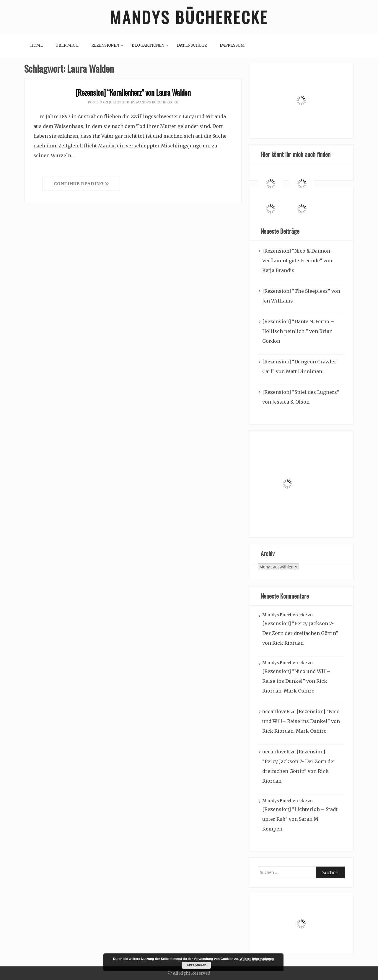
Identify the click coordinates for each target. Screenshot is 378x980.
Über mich (67, 45)
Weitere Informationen (257, 959)
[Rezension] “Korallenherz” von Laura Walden (133, 92)
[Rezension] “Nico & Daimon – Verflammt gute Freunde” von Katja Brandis (299, 261)
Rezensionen (105, 45)
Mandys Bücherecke (189, 17)
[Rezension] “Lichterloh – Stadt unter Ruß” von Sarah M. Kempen (300, 819)
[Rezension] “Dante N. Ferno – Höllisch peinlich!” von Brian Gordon (298, 331)
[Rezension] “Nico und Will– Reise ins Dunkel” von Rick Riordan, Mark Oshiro (296, 681)
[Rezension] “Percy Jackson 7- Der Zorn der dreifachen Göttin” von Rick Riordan (300, 633)
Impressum (232, 45)
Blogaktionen (148, 45)
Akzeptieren (196, 965)
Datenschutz (192, 45)
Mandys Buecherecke (157, 102)
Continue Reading (82, 184)
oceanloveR (276, 711)
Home (36, 45)
